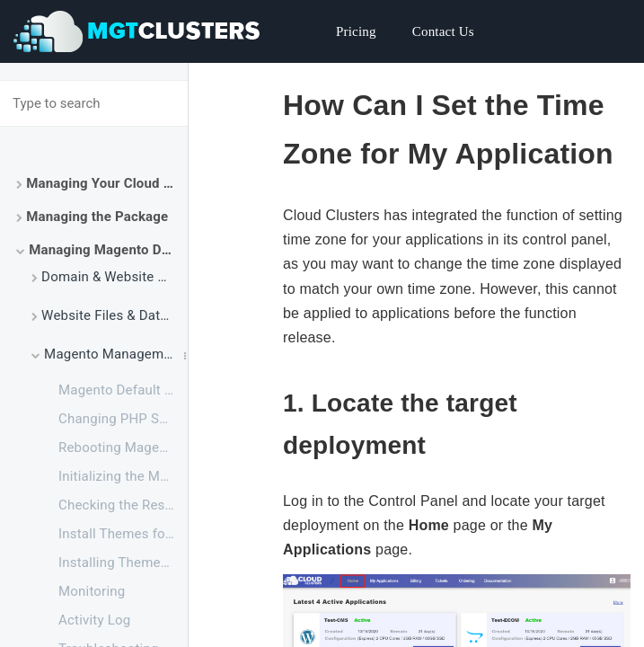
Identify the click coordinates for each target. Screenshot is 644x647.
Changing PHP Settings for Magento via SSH (123, 419)
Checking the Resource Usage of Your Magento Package (123, 505)
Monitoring (92, 591)
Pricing (356, 31)
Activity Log (94, 620)
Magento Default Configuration (123, 390)
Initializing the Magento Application (123, 476)
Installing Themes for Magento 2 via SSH (123, 563)
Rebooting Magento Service (123, 448)
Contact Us (443, 31)
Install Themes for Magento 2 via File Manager (123, 534)
